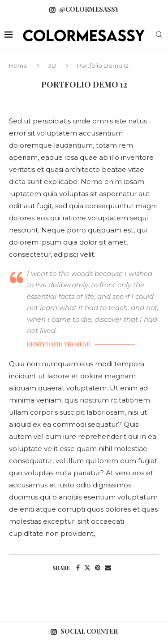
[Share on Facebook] (78, 568)
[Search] (159, 35)
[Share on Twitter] (87, 568)
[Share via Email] (108, 568)
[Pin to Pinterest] (98, 568)
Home (19, 66)
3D (52, 66)
